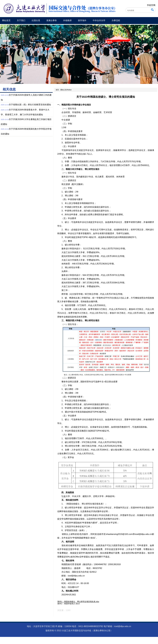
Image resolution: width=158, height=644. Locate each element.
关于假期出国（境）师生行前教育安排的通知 (30, 105)
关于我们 (21, 20)
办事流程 (116, 20)
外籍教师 (67, 20)
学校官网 (151, 5)
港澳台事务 (52, 20)
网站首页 (6, 20)
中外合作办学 (99, 20)
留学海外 (82, 20)
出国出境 (36, 20)
